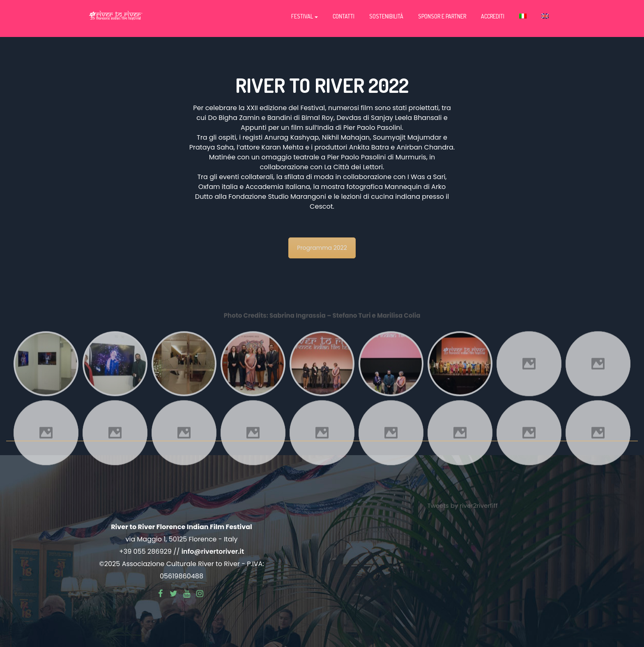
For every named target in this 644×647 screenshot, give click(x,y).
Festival (305, 16)
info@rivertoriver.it (213, 551)
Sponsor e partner (442, 16)
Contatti (344, 16)
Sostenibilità (386, 16)
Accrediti (493, 16)
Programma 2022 (322, 248)
